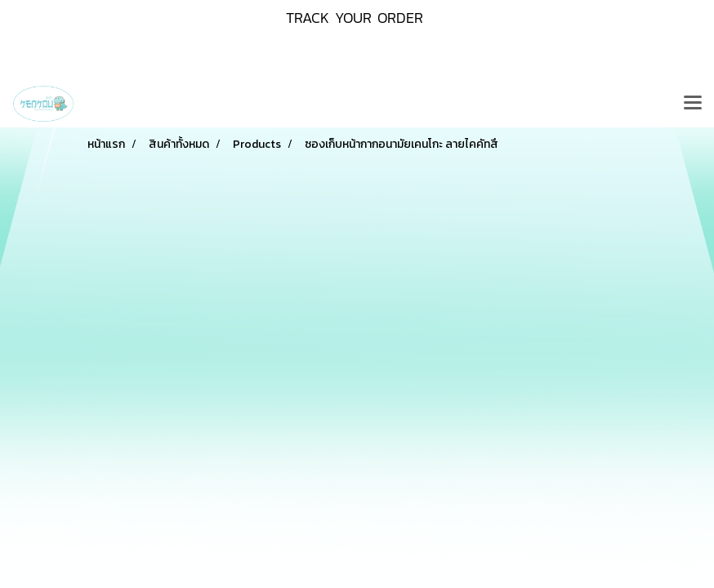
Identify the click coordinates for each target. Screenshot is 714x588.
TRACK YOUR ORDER (355, 18)
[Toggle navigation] (693, 104)
